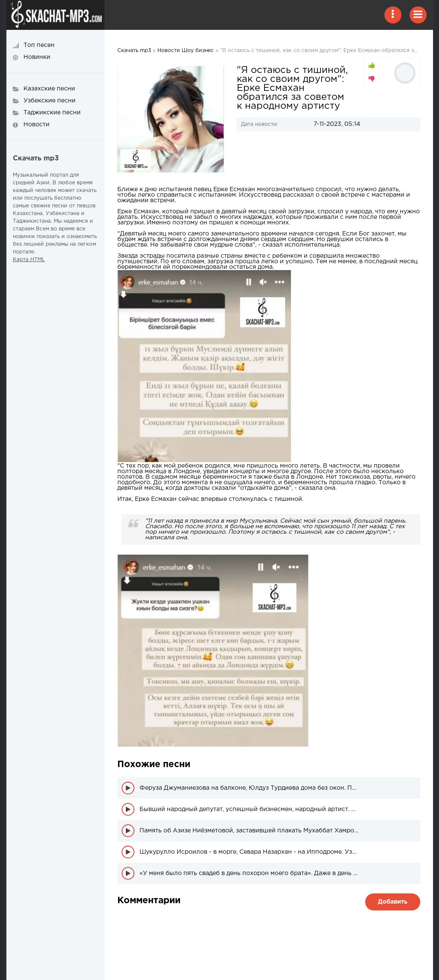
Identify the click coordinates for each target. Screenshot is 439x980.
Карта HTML (29, 260)
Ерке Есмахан (234, 189)
